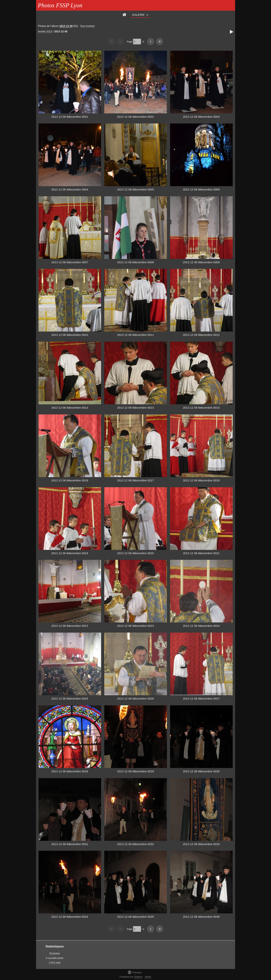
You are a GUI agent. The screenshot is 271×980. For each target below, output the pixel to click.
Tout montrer (87, 26)
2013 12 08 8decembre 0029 (135, 771)
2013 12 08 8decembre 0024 (201, 626)
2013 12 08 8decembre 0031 (70, 844)
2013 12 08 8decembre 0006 (201, 189)
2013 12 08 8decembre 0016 (70, 480)
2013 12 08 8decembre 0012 (201, 335)
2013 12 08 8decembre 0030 (201, 771)
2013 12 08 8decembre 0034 (70, 917)
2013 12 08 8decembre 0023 (135, 626)
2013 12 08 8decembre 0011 (135, 335)
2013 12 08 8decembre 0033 (201, 844)
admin (148, 977)
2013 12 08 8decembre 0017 (135, 480)
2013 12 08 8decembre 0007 (70, 262)
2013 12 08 (66, 26)
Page (130, 41)
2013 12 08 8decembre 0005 (135, 189)
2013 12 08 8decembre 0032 (135, 844)
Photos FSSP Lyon (60, 5)
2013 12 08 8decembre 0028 (70, 771)
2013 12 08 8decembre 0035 (135, 917)
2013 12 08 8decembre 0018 (201, 480)
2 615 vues (55, 963)
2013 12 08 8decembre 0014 (135, 408)
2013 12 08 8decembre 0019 (70, 553)
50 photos (55, 953)
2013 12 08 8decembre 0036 (201, 917)
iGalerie (138, 977)
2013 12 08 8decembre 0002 (135, 117)
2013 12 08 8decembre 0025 (70, 699)
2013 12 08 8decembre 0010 (70, 335)
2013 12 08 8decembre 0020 (135, 553)
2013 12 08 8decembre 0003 (201, 117)
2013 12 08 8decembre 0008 (135, 262)
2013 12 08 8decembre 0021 (201, 553)
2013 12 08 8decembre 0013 (70, 408)
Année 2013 (45, 31)
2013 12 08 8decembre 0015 (201, 408)
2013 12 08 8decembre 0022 (70, 626)
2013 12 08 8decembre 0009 (201, 262)
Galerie (138, 15)
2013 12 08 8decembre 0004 (70, 189)
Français (135, 972)
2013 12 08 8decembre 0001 (70, 117)
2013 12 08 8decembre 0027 (201, 699)
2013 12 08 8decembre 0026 (135, 699)
